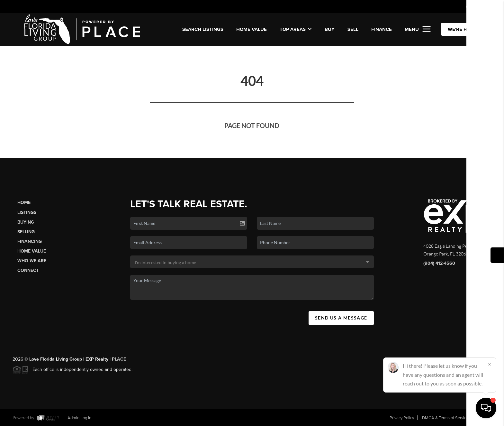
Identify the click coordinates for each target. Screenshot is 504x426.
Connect (28, 270)
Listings (27, 213)
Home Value (252, 29)
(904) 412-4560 (439, 263)
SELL (353, 29)
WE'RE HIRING (464, 29)
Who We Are (32, 261)
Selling (26, 232)
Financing (30, 241)
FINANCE (382, 29)
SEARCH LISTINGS (203, 29)
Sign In (479, 7)
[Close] (490, 364)
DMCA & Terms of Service (445, 418)
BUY (330, 29)
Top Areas (296, 29)
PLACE (119, 362)
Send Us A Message (341, 318)
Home (24, 203)
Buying (26, 222)
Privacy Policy (402, 418)
